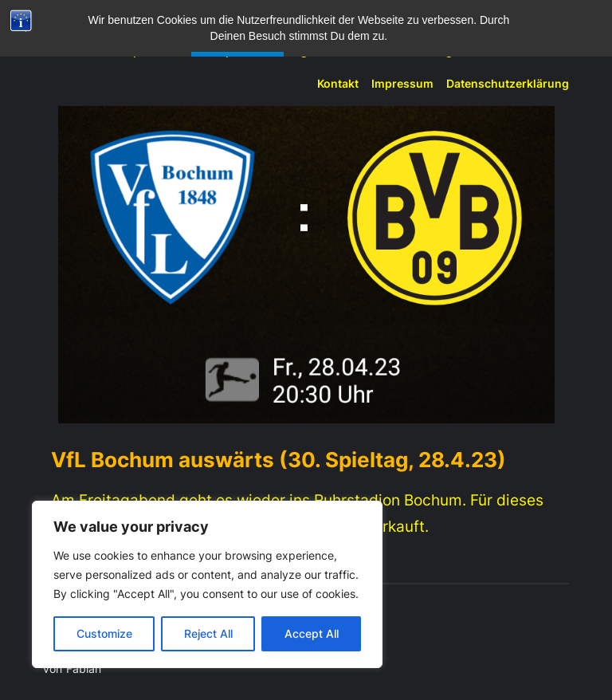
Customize (104, 633)
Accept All (312, 633)
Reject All (208, 633)
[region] (207, 584)
